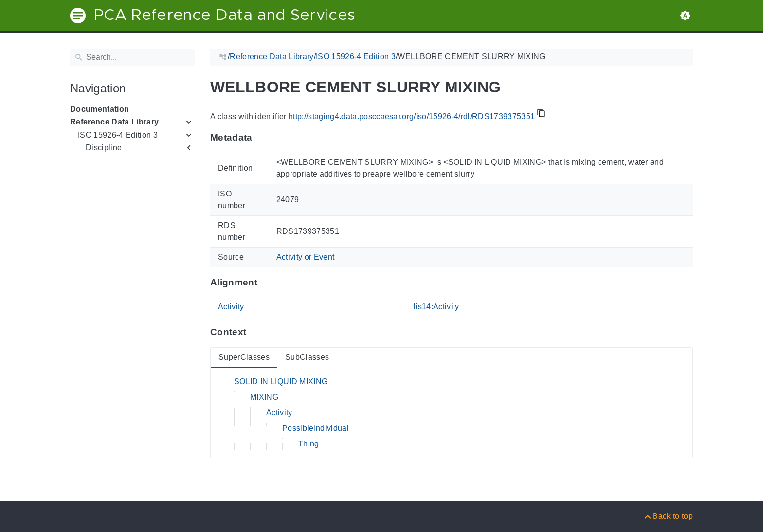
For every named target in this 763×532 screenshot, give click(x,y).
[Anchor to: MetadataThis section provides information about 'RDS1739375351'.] (262, 138)
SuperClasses (244, 357)
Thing (309, 444)
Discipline (104, 148)
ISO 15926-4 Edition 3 (118, 135)
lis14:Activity (436, 307)
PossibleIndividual (316, 428)
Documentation (100, 109)
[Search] (132, 57)
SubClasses (307, 357)
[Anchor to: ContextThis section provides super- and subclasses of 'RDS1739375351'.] (256, 332)
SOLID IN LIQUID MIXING (281, 381)
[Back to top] (668, 516)
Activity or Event (306, 257)
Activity (231, 307)
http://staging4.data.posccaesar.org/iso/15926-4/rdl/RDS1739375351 (412, 116)
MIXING (264, 397)
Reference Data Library (114, 122)
